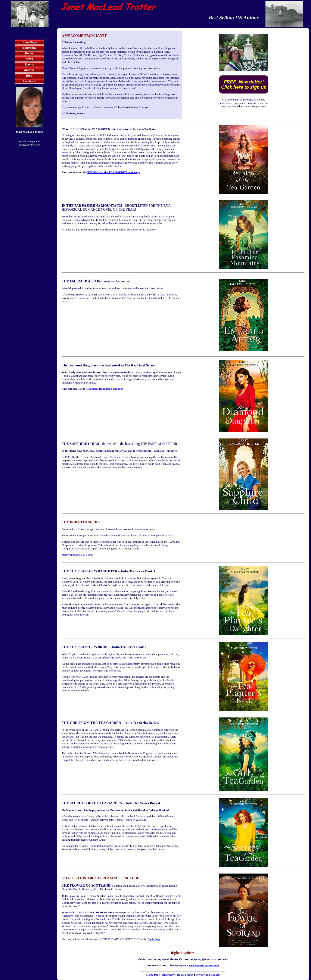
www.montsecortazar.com (204, 965)
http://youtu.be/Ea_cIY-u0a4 (78, 555)
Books (181, 975)
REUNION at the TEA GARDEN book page (114, 172)
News (190, 975)
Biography (169, 975)
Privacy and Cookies (208, 975)
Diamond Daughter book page (105, 389)
